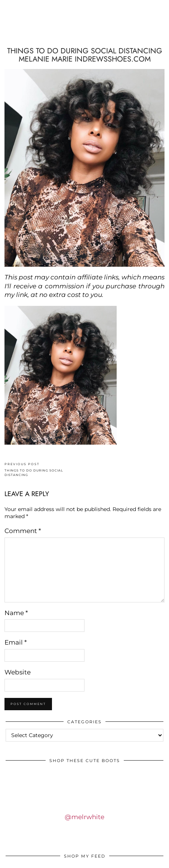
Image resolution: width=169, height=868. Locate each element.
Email (16, 642)
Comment (23, 531)
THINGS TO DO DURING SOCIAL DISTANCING (44, 469)
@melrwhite (84, 817)
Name (16, 613)
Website (18, 672)
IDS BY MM (84, 31)
